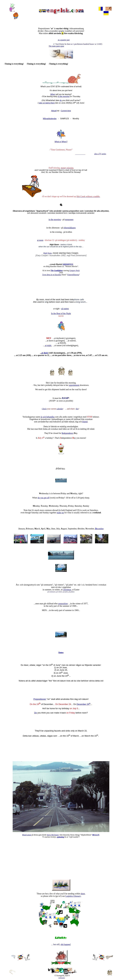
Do (36, 713)
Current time (66, 111)
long (78, 302)
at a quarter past (64, 40)
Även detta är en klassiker (52, 275)
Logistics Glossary (73, 896)
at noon (40, 240)
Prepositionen (40, 699)
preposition (63, 604)
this (77, 409)
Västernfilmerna (73, 275)
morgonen (69, 220)
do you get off (44, 498)
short (83, 894)
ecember (99, 529)
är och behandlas (48, 417)
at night (48, 345)
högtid (85, 422)
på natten (65, 309)
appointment (74, 385)
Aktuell (54, 111)
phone (76, 300)
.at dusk (44, 353)
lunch (83, 302)
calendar (60, 409)
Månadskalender (50, 119)
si (45, 302)
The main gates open (56, 46)
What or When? (61, 142)
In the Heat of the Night (61, 314)
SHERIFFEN (68, 264)
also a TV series (100, 154)
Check (44, 409)
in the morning (63, 96)
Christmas (67, 590)
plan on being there (47, 103)
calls (82, 300)
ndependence (68, 433)
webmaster (62, 978)
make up (60, 513)
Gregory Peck (74, 271)
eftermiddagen (70, 228)
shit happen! (66, 944)
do (61, 100)
